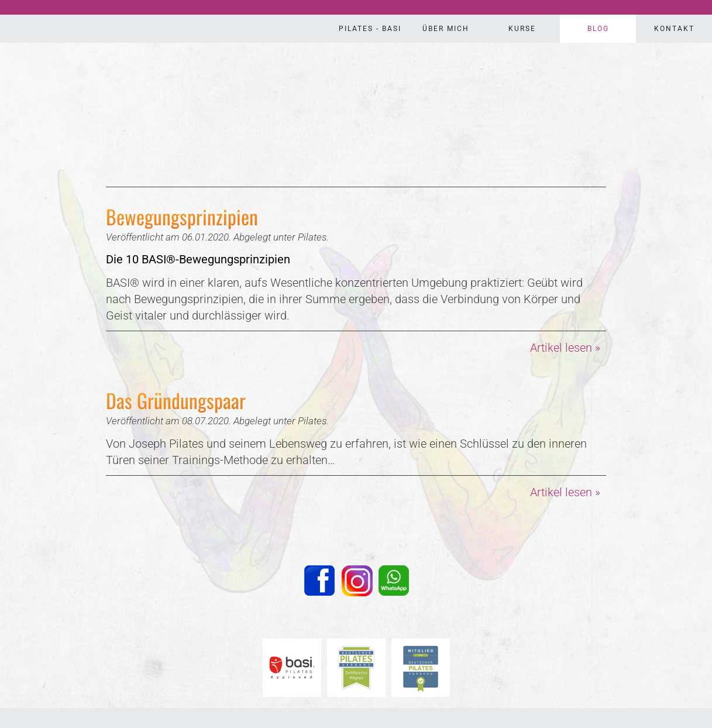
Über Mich (446, 29)
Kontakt (674, 29)
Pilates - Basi (370, 29)
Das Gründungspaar (176, 400)
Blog (598, 29)
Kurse (522, 29)
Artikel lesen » (565, 348)
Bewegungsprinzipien (182, 217)
